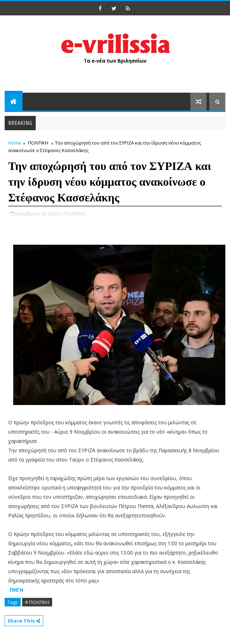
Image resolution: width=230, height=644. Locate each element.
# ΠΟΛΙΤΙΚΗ (37, 602)
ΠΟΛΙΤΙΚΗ (38, 143)
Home (15, 143)
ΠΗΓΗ (16, 590)
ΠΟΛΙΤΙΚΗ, (75, 214)
